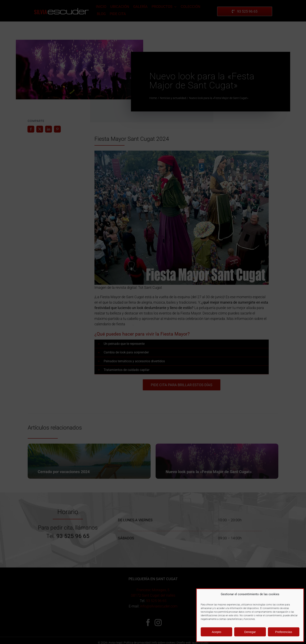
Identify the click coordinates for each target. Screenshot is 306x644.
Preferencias (284, 632)
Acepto (216, 632)
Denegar (250, 632)
